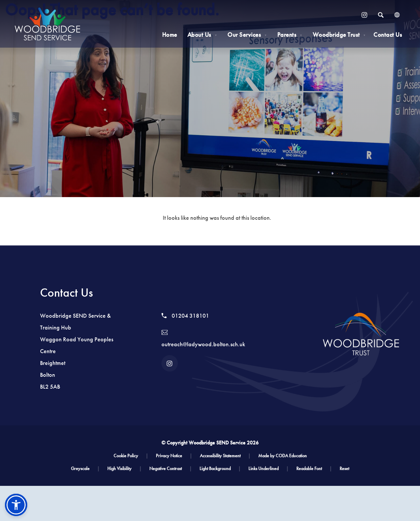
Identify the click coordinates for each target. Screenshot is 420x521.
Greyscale (85, 469)
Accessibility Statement (225, 456)
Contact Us (388, 35)
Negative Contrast (170, 469)
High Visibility (124, 469)
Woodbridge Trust (339, 35)
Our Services (247, 35)
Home (170, 35)
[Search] (381, 15)
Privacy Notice (174, 456)
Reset (344, 469)
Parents (290, 35)
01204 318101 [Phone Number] (185, 316)
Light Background (220, 469)
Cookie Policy (131, 456)
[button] (16, 505)
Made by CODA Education (283, 456)
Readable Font (314, 469)
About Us (202, 35)
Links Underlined (268, 469)
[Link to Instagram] (364, 15)
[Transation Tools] (397, 15)
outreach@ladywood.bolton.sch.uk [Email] (203, 339)
